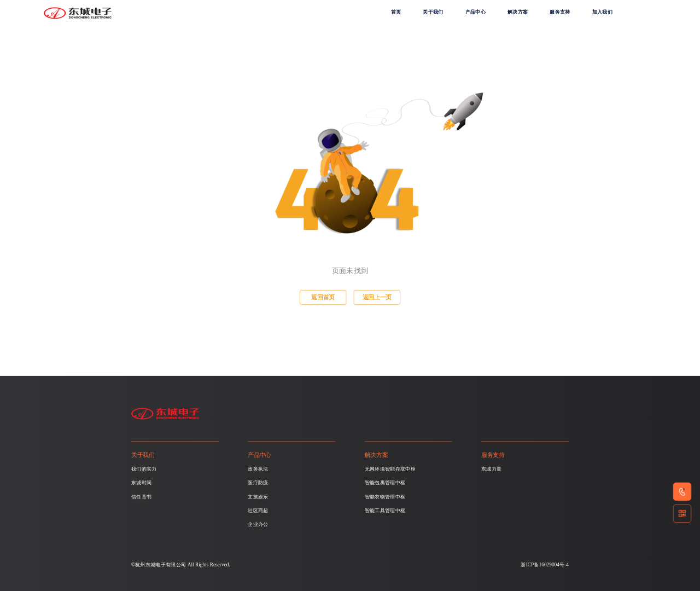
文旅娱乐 (258, 497)
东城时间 (141, 483)
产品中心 (476, 12)
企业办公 (258, 524)
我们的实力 (144, 469)
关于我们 (433, 12)
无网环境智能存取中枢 (390, 469)
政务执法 (258, 469)
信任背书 (141, 497)
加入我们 (602, 12)
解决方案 (518, 12)
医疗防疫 (258, 483)
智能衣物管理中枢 (385, 497)
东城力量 (491, 469)
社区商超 (258, 511)
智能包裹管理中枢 (385, 483)
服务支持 (560, 12)
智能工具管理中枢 (385, 511)
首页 (396, 12)
